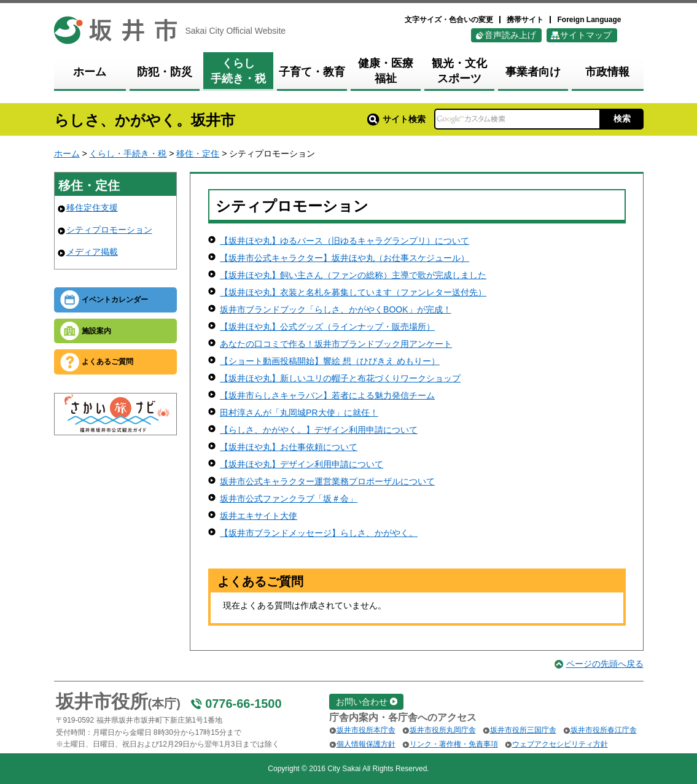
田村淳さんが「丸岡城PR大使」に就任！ (299, 413)
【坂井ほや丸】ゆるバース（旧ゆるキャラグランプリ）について (345, 241)
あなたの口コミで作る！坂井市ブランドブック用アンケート (336, 344)
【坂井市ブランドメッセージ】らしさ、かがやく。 (319, 533)
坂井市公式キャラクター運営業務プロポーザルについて (327, 481)
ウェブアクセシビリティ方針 (560, 744)
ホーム (67, 153)
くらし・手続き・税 (128, 153)
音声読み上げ (510, 35)
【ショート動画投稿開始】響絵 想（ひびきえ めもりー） (330, 361)
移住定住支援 (92, 208)
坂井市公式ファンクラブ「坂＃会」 (289, 499)
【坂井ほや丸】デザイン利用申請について (302, 464)
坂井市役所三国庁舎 (523, 730)
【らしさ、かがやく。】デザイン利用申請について (319, 430)
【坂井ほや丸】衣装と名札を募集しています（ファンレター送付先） (353, 292)
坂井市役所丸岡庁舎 (443, 730)
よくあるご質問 (107, 362)
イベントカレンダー (115, 300)
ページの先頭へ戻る (605, 664)
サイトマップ (586, 35)
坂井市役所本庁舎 (366, 730)
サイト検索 (396, 119)
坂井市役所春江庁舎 (604, 730)
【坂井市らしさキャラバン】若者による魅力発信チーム (327, 395)
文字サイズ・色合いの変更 (449, 20)
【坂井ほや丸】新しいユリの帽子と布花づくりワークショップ (340, 378)
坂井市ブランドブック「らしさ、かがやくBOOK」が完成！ (335, 309)
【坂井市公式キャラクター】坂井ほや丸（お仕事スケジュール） (345, 258)
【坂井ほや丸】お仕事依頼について (289, 447)
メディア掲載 (92, 252)
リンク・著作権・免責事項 (454, 744)
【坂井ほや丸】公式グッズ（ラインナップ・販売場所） (327, 327)
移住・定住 (198, 153)
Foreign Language (589, 20)
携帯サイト (525, 20)
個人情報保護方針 (366, 744)
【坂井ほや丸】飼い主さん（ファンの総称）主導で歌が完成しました (353, 275)
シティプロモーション (109, 230)
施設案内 (96, 331)
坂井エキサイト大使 (259, 516)
